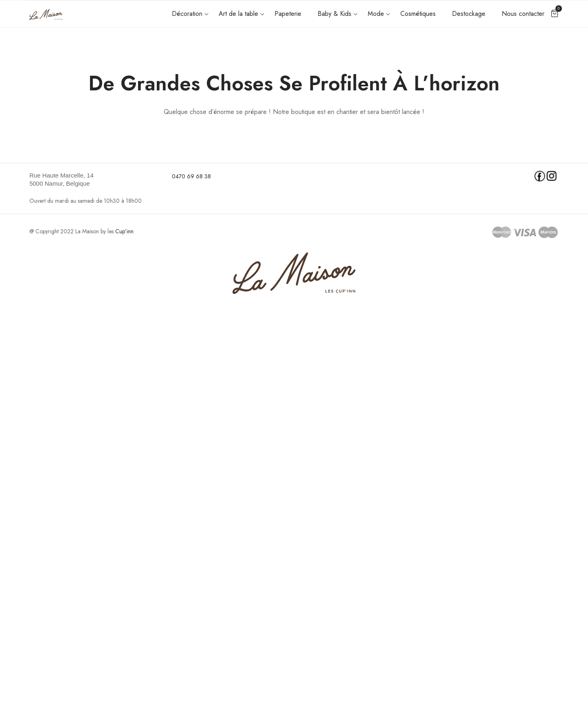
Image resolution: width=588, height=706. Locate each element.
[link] (95, 180)
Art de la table (238, 14)
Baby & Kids (335, 14)
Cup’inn (124, 231)
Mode (376, 14)
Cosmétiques (418, 14)
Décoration (187, 14)
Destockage (469, 14)
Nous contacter (523, 14)
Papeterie (288, 14)
